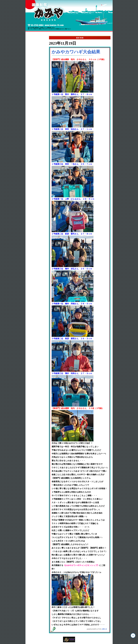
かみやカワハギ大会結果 (76, 52)
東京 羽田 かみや (69, 16)
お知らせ (104, 629)
